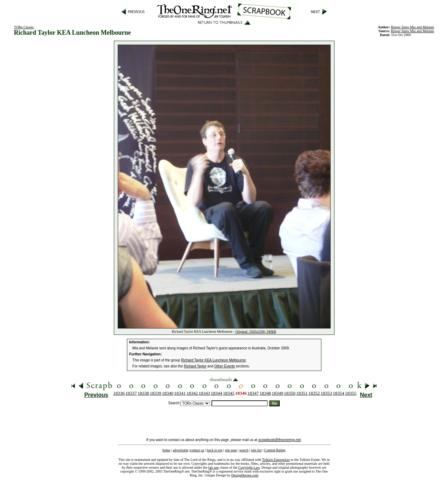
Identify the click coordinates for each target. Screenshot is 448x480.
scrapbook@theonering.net (279, 440)
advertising (181, 450)
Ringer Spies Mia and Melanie (413, 31)
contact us (197, 450)
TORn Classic (24, 27)
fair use (214, 467)
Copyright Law (249, 467)
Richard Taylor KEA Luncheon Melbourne (213, 360)
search (244, 450)
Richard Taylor (195, 366)
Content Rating (275, 450)
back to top (215, 450)
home (166, 450)
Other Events (225, 366)
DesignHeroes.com (245, 475)
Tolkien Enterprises (276, 460)
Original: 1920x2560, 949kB (256, 332)
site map (231, 450)
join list (256, 450)
